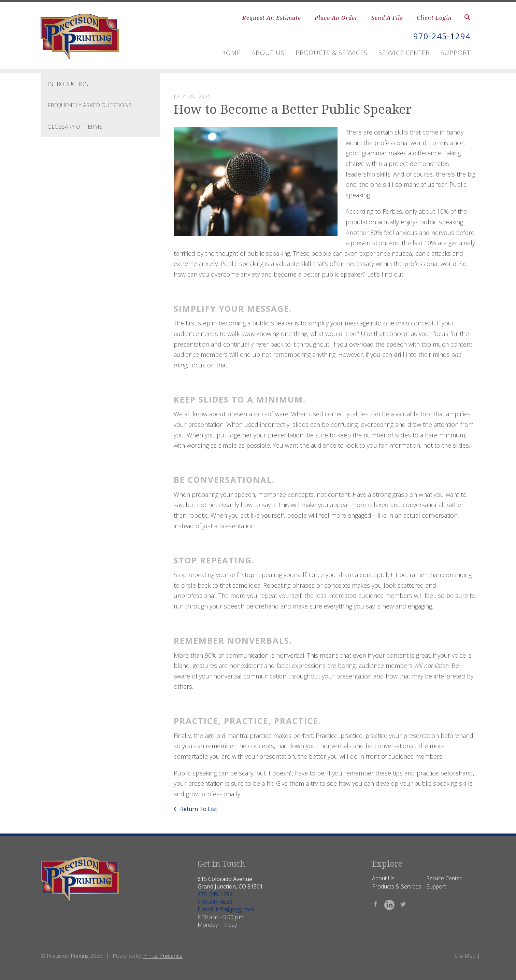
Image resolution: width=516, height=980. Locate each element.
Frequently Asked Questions (90, 105)
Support (455, 52)
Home (231, 52)
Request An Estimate (272, 18)
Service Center (404, 52)
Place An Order (336, 18)
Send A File (387, 18)
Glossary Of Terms (75, 127)
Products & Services (332, 52)
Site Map (465, 956)
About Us (268, 52)
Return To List (198, 809)
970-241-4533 (215, 902)
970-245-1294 (442, 36)
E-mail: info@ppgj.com (226, 909)
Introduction (68, 84)
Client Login (434, 18)
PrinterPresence (163, 956)
